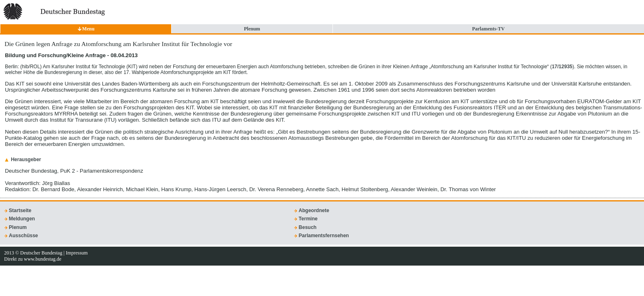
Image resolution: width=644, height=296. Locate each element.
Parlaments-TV (488, 29)
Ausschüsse (24, 236)
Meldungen (22, 219)
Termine (308, 219)
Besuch (308, 227)
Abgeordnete (314, 210)
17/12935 (562, 67)
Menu (88, 29)
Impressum (77, 253)
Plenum (252, 29)
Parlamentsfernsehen (324, 236)
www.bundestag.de (43, 259)
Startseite (20, 210)
